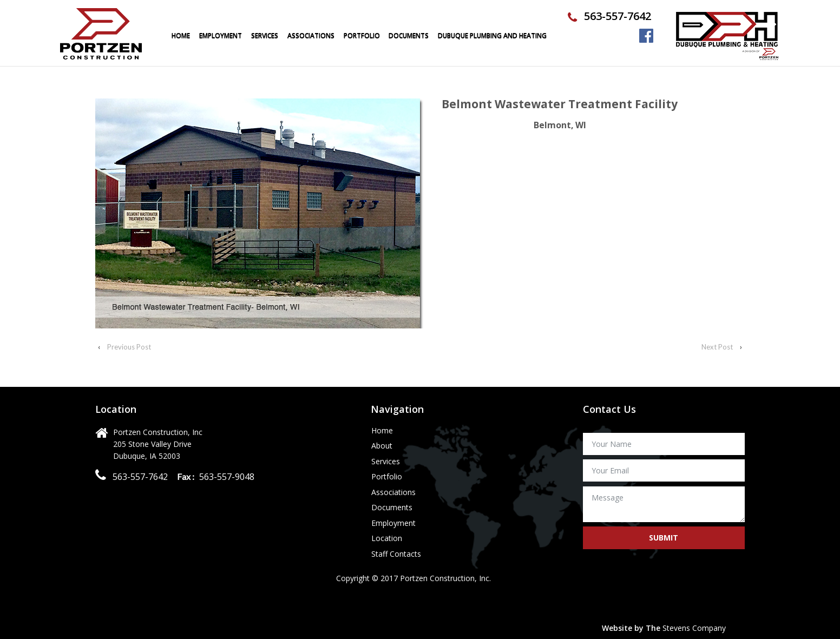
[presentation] (665, 589)
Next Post (717, 347)
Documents (409, 36)
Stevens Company (694, 628)
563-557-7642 (618, 16)
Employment (221, 36)
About (382, 446)
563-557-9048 (226, 477)
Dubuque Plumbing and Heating (492, 36)
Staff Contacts (396, 554)
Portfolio (387, 477)
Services (265, 36)
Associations (311, 36)
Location (387, 539)
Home (181, 36)
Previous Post (129, 347)
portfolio (362, 36)
